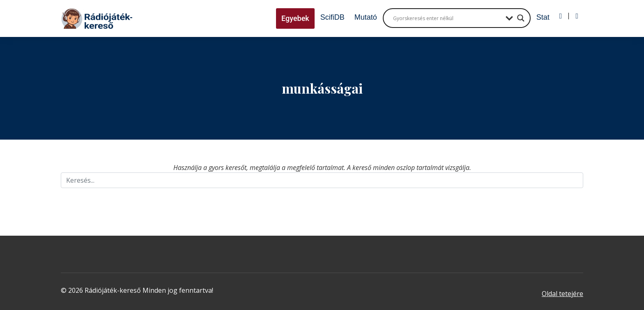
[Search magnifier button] (521, 18)
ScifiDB (332, 17)
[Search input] (447, 18)
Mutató (366, 17)
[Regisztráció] (577, 16)
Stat (543, 17)
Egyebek (295, 18)
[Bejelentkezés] (561, 16)
